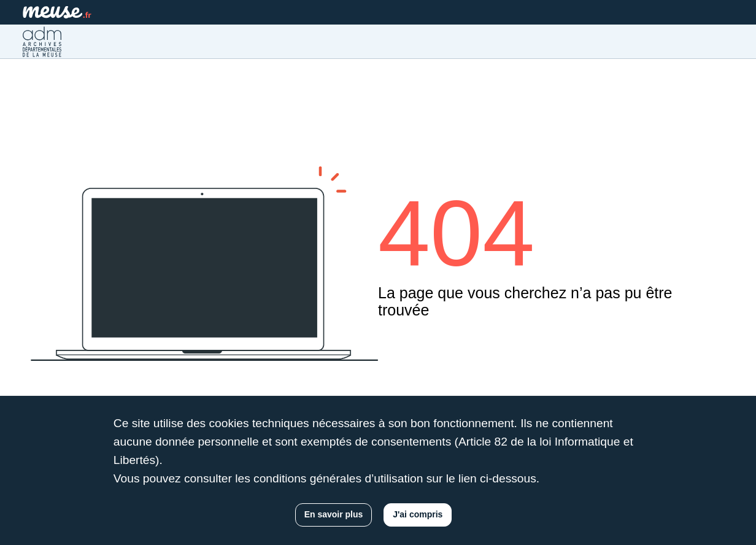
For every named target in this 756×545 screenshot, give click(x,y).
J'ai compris (418, 514)
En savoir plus (334, 514)
